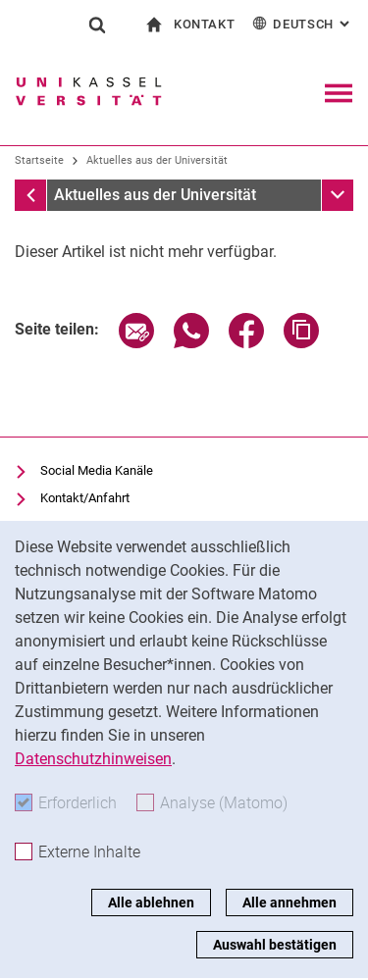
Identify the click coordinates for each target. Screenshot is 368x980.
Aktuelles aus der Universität (157, 160)
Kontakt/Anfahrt (85, 498)
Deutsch (303, 23)
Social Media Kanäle (97, 470)
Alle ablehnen (151, 903)
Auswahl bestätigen (275, 945)
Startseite (39, 160)
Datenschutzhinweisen (93, 759)
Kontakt (205, 24)
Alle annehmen (289, 903)
